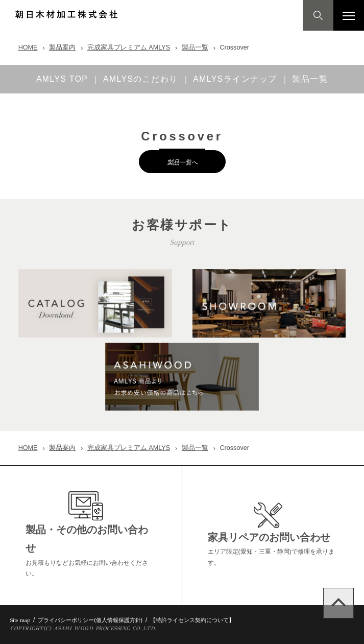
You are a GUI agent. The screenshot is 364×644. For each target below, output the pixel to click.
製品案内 (62, 47)
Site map (20, 620)
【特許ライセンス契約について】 (192, 620)
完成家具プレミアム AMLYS (129, 47)
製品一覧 (195, 47)
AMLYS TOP (60, 79)
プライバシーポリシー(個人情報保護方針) (90, 620)
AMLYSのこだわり (141, 79)
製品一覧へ (182, 162)
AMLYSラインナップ (237, 79)
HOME (28, 47)
